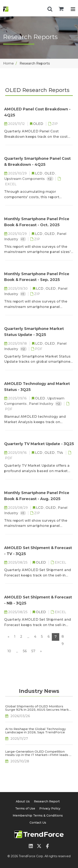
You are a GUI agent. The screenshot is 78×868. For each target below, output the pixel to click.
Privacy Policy (50, 808)
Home (8, 63)
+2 (50, 179)
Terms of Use (25, 808)
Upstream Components (25, 179)
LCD (39, 173)
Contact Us (38, 823)
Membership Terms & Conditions (38, 816)
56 (25, 651)
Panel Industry (41, 404)
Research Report (47, 801)
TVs (60, 453)
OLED (38, 124)
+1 (23, 239)
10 (9, 651)
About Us (23, 801)
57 (33, 651)
